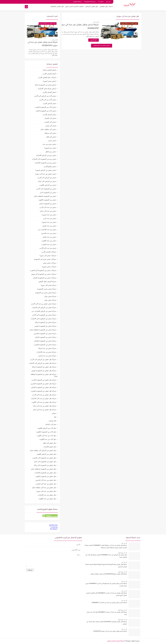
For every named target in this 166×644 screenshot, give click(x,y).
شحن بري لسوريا (50, 148)
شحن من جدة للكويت (49, 241)
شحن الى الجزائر (50, 118)
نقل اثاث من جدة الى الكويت (46, 436)
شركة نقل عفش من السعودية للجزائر (43, 387)
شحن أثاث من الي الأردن (48, 100)
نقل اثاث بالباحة (51, 424)
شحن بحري (52, 140)
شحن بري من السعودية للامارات (45, 163)
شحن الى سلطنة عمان (48, 129)
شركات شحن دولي (49, 263)
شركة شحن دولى (50, 296)
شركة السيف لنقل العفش (47, 281)
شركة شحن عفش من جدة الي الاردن (43, 304)
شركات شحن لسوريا (49, 267)
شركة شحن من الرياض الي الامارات (44, 307)
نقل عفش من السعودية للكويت (46, 476)
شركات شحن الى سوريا (48, 255)
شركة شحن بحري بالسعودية (46, 289)
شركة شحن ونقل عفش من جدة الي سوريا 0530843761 (43, 44)
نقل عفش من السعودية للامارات (45, 473)
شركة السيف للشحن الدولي (116, 641)
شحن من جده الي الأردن (48, 248)
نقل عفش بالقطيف (57, 7)
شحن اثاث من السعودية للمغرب (45, 107)
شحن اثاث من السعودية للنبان (46, 111)
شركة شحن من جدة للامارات (46, 352)
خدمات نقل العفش (106, 7)
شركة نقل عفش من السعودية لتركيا (44, 367)
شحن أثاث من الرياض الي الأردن (45, 96)
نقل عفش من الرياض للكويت (46, 454)
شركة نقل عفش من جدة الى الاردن (44, 395)
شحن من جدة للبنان (49, 237)
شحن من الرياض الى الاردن (47, 178)
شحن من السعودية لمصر (48, 204)
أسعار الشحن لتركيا (49, 70)
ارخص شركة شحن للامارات (47, 88)
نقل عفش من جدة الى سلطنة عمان (44, 487)
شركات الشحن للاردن (49, 252)
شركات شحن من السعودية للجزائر (44, 278)
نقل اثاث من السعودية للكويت (46, 432)
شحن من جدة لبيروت (49, 215)
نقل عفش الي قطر (49, 443)
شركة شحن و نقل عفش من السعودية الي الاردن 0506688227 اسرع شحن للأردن (106, 585)
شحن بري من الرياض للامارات (46, 155)
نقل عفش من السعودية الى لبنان (45, 461)
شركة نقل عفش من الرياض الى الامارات (42, 363)
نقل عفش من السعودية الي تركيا (45, 465)
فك (55, 417)
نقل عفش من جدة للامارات (47, 495)
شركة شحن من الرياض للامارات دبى (44, 311)
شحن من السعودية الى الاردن (46, 189)
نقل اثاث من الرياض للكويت (47, 428)
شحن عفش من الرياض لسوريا (46, 170)
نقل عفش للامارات (50, 447)
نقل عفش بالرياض (92, 7)
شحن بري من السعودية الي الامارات (44, 159)
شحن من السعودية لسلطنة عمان (45, 196)
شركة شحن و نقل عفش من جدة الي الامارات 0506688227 (109, 603)
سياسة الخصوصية (90, 2)
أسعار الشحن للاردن (49, 74)
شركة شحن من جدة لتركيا (47, 348)
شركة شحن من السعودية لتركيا (45, 322)
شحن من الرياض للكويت (48, 185)
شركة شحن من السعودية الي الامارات (43, 319)
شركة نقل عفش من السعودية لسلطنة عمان (44, 375)
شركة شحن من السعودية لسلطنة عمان (43, 330)
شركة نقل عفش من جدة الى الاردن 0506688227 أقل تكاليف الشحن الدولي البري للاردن (107, 594)
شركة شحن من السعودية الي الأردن (44, 315)
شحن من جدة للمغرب (49, 244)
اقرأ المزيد (101, 40)
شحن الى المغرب (50, 122)
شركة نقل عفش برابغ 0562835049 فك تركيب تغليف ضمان (109, 574)
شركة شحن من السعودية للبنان (45, 337)
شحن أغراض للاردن (49, 103)
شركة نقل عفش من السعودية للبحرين (43, 384)
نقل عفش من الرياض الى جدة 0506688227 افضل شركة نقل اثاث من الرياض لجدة (106, 556)
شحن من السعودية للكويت (47, 200)
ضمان (54, 413)
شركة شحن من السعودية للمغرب (45, 345)
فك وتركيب (52, 421)
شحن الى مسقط (50, 133)
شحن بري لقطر (51, 152)
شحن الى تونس (51, 126)
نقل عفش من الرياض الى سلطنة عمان (43, 450)
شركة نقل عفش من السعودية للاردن (44, 380)
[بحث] (26, 7)
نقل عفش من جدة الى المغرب (46, 484)
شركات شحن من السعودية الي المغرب (43, 270)
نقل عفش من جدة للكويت (47, 499)
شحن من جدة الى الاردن (48, 207)
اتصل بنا (101, 2)
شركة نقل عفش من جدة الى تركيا (45, 406)
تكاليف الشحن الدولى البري (74, 7)
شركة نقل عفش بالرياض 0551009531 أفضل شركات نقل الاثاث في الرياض (107, 623)
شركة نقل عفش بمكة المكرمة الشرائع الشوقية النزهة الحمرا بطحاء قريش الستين (106, 566)
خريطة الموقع (78, 2)
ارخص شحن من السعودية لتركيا (45, 85)
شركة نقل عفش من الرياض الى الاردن (43, 359)
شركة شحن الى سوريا (48, 285)
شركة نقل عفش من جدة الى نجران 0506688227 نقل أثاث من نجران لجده (107, 613)
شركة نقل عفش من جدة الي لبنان (44, 410)
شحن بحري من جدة (49, 144)
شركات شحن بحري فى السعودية (45, 259)
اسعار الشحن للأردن (49, 92)
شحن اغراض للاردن (49, 114)
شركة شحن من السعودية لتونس (45, 326)
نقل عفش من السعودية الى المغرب (44, 458)
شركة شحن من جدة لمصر (47, 356)
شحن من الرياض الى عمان (47, 181)
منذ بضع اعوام (122, 553)
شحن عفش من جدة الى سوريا (46, 174)
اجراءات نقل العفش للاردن (47, 77)
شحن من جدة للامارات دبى (47, 229)
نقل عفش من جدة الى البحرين (46, 480)
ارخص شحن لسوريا (49, 81)
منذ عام (102, 22)
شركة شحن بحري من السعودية (46, 293)
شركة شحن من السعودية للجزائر (45, 341)
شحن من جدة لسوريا (49, 222)
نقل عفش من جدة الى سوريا (46, 491)
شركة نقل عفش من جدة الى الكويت (44, 402)
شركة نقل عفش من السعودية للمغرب (43, 391)
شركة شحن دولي (50, 300)
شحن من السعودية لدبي (48, 192)
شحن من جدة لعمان (49, 226)
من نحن (108, 2)
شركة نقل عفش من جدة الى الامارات (43, 398)
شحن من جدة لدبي (49, 218)
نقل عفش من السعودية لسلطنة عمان (43, 469)
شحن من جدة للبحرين (49, 233)
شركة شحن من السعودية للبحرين (45, 333)
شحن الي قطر (51, 137)
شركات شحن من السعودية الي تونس (44, 274)
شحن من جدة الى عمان (48, 211)
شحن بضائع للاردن (50, 166)
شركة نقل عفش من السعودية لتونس (44, 371)
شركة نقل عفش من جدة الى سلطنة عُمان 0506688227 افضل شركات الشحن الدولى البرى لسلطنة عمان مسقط (106, 547)
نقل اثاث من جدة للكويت (48, 439)
